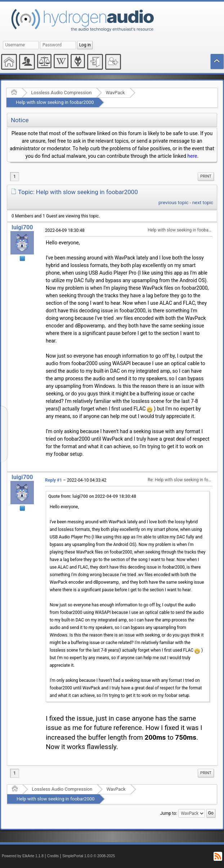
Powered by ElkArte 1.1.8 (23, 856)
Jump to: (169, 813)
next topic (203, 203)
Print (206, 176)
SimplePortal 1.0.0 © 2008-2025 (89, 856)
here (192, 156)
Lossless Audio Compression (61, 93)
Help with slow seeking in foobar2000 (55, 102)
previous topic (173, 203)
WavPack (115, 93)
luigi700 (22, 227)
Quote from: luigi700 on (92, 496)
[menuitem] (206, 176)
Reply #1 (53, 480)
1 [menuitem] (15, 176)
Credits (53, 856)
